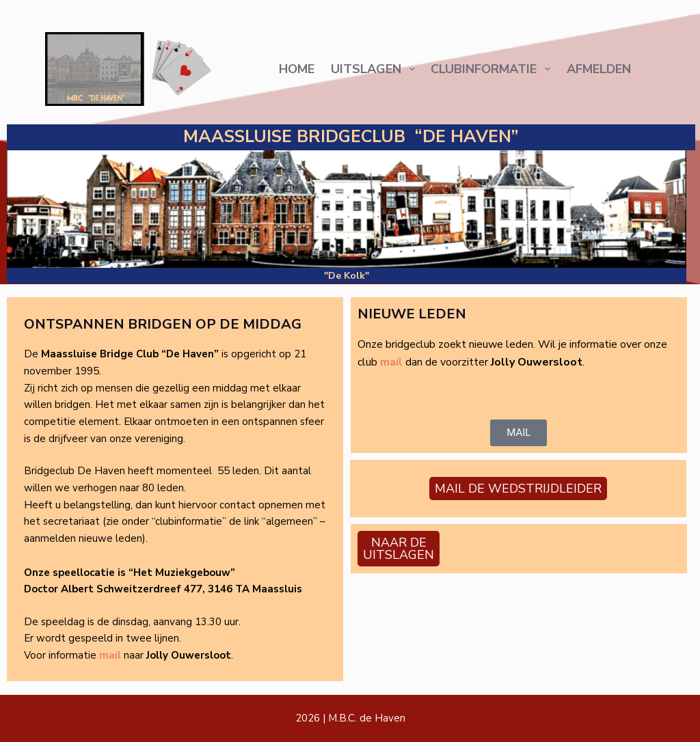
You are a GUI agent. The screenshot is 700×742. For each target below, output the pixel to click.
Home (297, 69)
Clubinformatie (492, 69)
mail (110, 655)
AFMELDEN (599, 69)
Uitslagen (375, 69)
